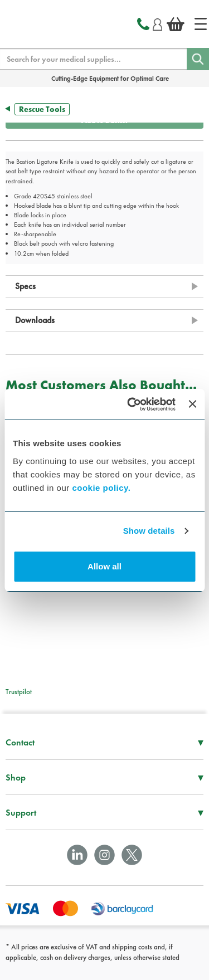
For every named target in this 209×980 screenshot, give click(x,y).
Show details (149, 531)
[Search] (198, 59)
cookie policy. (101, 488)
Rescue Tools (42, 109)
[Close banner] (192, 404)
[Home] (201, 24)
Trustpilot (19, 692)
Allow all (104, 566)
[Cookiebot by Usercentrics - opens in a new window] (131, 404)
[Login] (157, 23)
